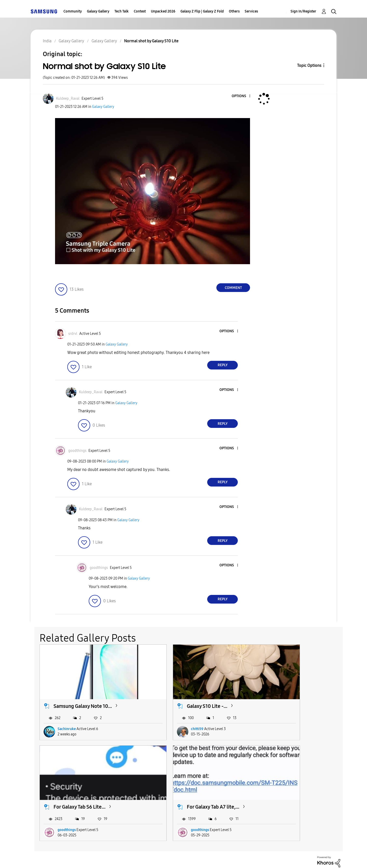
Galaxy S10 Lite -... (178, 693)
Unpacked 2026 (163, 11)
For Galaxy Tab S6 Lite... (287, 693)
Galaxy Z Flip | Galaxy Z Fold (202, 11)
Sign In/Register (303, 11)
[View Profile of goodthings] (77, 451)
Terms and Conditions (120, 858)
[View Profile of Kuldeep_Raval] (68, 99)
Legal (204, 858)
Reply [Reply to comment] (223, 365)
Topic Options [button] (309, 65)
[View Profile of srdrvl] (73, 334)
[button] (241, 96)
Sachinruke (67, 716)
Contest (140, 11)
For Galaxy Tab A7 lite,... (80, 782)
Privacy (170, 858)
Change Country (244, 857)
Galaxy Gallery (98, 11)
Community (73, 11)
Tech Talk (122, 11)
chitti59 (168, 716)
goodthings (275, 716)
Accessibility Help (59, 858)
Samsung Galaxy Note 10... (83, 693)
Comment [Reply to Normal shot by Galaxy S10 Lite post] (233, 288)
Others (234, 11)
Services (251, 11)
